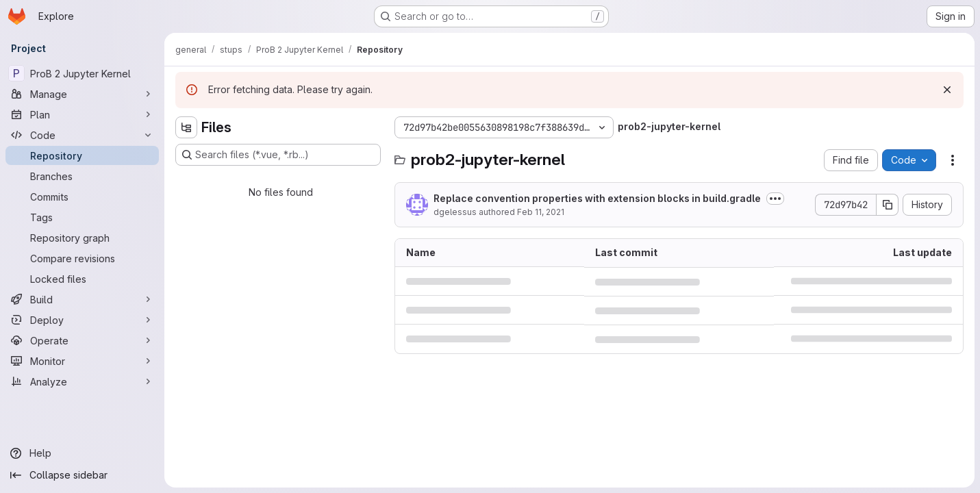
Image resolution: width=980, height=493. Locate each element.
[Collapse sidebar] (82, 475)
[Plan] (82, 114)
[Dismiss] (947, 90)
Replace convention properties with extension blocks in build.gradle (597, 198)
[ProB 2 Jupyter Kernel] (82, 73)
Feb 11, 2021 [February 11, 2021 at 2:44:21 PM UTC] (541, 212)
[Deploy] (82, 320)
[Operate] (82, 340)
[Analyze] (82, 381)
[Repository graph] (82, 238)
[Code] (82, 135)
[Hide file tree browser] (186, 127)
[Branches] (82, 176)
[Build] (82, 299)
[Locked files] (82, 279)
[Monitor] (82, 361)
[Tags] (82, 217)
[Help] (82, 453)
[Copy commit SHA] (888, 205)
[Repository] (82, 155)
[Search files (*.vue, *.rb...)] (278, 155)
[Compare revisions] (82, 258)
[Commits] (82, 197)
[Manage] (82, 94)
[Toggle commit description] (775, 199)
